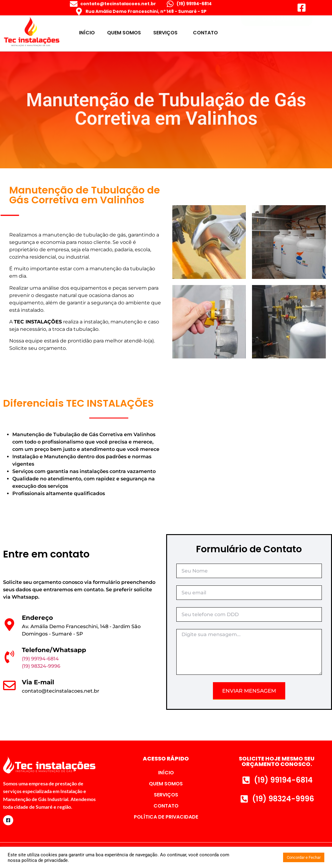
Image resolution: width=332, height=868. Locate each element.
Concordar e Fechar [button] (304, 857)
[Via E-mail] (9, 685)
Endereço (37, 618)
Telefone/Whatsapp (54, 650)
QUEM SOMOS (124, 31)
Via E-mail (38, 682)
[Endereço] (9, 625)
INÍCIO (87, 31)
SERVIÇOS (167, 31)
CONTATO (205, 31)
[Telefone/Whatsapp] (9, 657)
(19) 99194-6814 (40, 659)
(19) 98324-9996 (41, 666)
